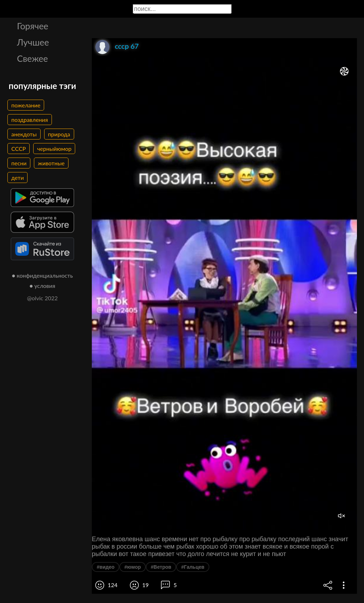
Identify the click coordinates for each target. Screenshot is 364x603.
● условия (43, 286)
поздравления (30, 120)
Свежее (32, 58)
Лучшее (33, 42)
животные (51, 163)
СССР (19, 149)
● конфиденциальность (43, 275)
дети (17, 178)
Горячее (33, 26)
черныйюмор (54, 149)
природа (59, 134)
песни (19, 163)
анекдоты (24, 134)
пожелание (26, 105)
